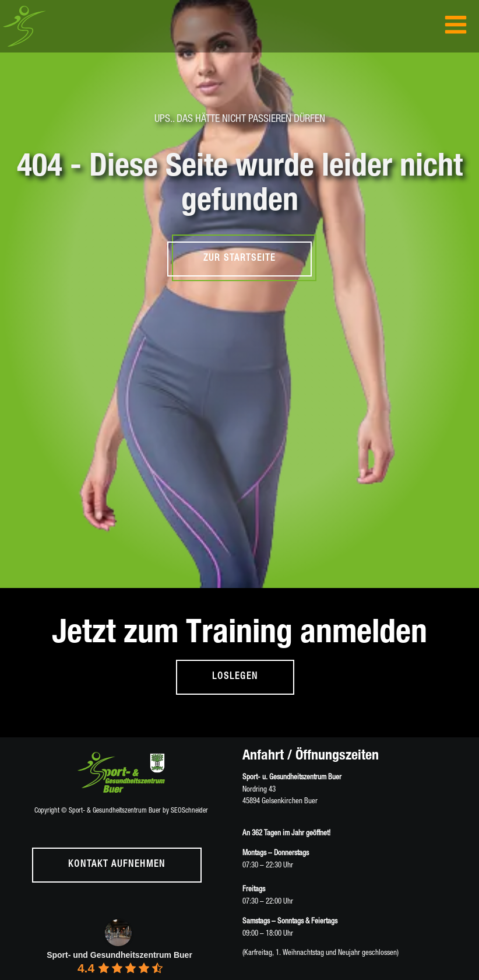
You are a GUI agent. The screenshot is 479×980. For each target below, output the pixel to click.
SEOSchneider (189, 811)
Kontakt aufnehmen (117, 865)
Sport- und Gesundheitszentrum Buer (119, 955)
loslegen (235, 677)
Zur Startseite (239, 259)
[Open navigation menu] (456, 26)
